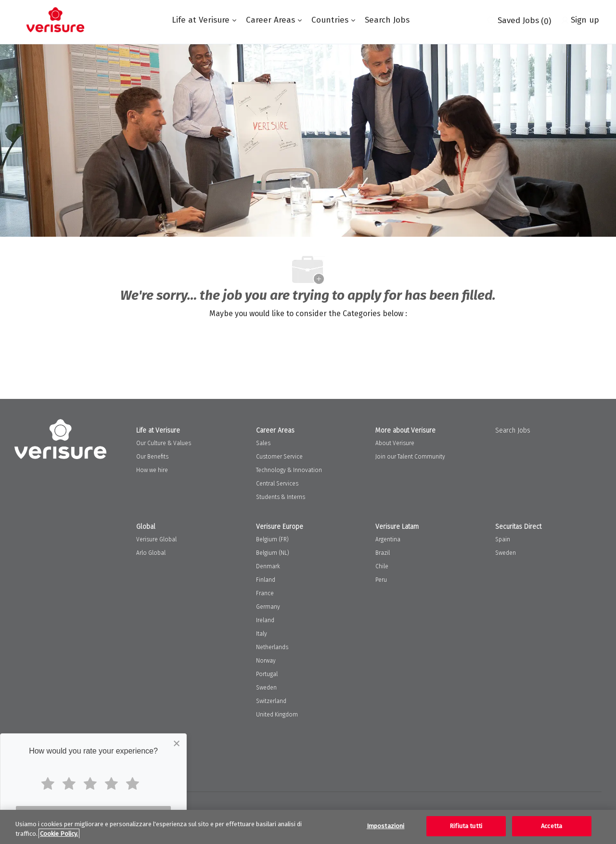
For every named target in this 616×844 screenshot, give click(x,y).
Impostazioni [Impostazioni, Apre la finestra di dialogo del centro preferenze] (386, 826)
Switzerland (271, 701)
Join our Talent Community (410, 457)
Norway (266, 661)
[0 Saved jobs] (519, 20)
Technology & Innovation (289, 470)
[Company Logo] (55, 20)
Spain (503, 539)
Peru (381, 580)
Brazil (383, 553)
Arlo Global (151, 553)
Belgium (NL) (273, 553)
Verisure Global (156, 539)
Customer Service (279, 457)
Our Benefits (152, 457)
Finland (266, 580)
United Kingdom (277, 715)
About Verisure (395, 443)
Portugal (267, 674)
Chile (382, 566)
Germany (268, 607)
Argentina (388, 539)
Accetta (552, 826)
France (265, 593)
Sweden (266, 688)
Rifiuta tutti (466, 826)
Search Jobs (387, 20)
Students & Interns (281, 497)
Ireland (265, 620)
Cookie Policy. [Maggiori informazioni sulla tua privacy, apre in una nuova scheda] (59, 834)
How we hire (152, 470)
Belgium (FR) (272, 539)
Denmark (268, 566)
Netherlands (272, 647)
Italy (262, 634)
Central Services (277, 484)
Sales (263, 443)
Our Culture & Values (164, 443)
